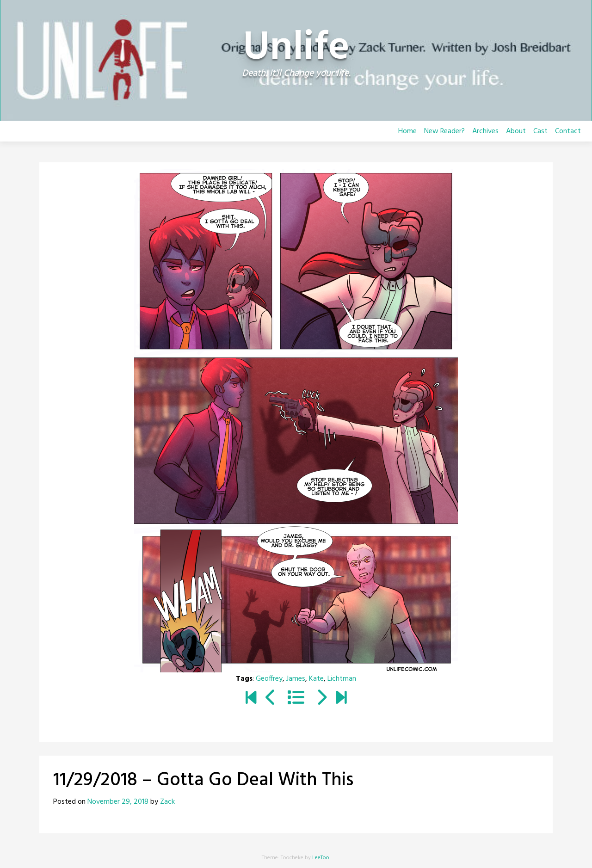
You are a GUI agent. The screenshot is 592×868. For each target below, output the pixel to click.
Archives (485, 131)
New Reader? (444, 131)
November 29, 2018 (118, 802)
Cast (540, 131)
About (516, 131)
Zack (167, 802)
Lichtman (342, 679)
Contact (568, 131)
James (296, 679)
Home (407, 131)
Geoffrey (269, 679)
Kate (316, 679)
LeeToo (321, 858)
